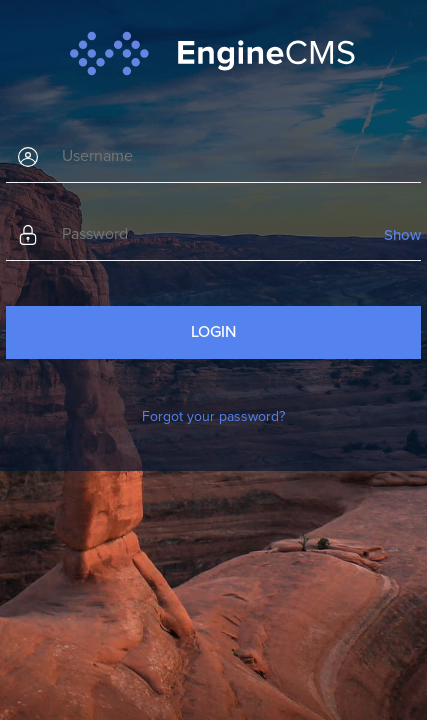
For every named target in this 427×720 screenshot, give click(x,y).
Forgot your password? (213, 416)
